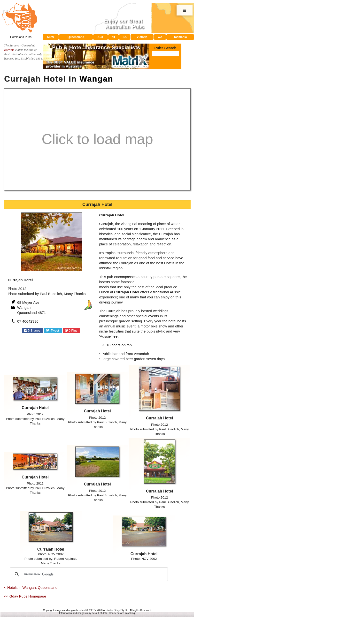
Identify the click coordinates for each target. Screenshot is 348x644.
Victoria (142, 37)
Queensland (76, 37)
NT (113, 37)
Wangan (96, 79)
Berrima (9, 50)
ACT (101, 37)
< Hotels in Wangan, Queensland (31, 587)
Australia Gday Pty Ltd (116, 610)
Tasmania (180, 37)
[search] (88, 574)
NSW (51, 37)
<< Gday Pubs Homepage (25, 596)
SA (125, 37)
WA (160, 37)
